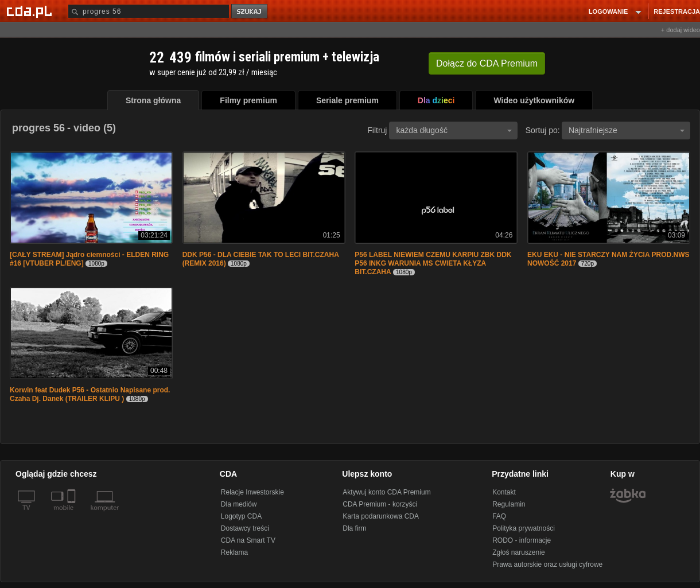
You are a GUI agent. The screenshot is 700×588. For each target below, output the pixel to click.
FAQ (499, 516)
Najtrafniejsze (627, 130)
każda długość (454, 130)
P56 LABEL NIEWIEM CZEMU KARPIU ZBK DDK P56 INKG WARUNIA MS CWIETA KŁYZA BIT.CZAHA (433, 263)
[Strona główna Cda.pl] (31, 11)
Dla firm (354, 528)
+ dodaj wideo (680, 30)
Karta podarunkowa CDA (381, 516)
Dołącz (487, 63)
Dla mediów (239, 504)
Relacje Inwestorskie (252, 492)
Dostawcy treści (245, 528)
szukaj (250, 12)
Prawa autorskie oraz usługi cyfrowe (547, 564)
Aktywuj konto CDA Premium (386, 492)
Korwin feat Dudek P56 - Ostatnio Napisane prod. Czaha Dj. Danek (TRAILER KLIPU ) (90, 394)
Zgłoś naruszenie (518, 552)
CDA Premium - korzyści (380, 504)
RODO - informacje (522, 540)
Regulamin (509, 504)
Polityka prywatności (524, 528)
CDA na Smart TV (248, 540)
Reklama (234, 552)
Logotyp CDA (241, 516)
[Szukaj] (149, 11)
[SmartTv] (73, 515)
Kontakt (504, 492)
